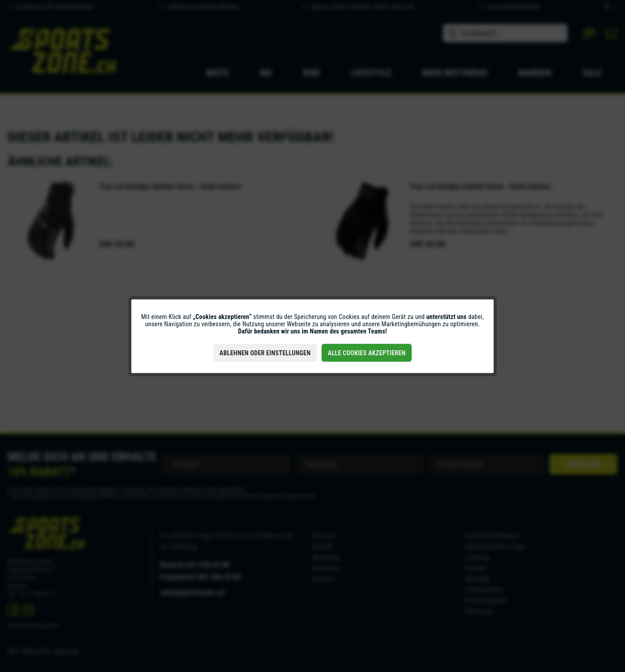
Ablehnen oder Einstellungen (265, 353)
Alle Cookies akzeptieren (367, 353)
